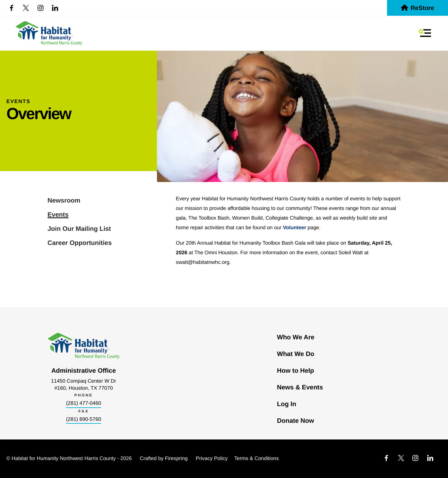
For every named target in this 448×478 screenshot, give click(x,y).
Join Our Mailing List (79, 229)
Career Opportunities (80, 243)
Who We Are (296, 337)
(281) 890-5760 (84, 419)
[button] (425, 33)
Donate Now (296, 421)
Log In (287, 404)
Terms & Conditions (257, 459)
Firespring (176, 459)
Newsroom (64, 201)
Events (58, 215)
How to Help (296, 371)
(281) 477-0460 (84, 403)
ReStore (418, 8)
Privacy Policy (212, 459)
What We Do (296, 354)
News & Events (300, 387)
